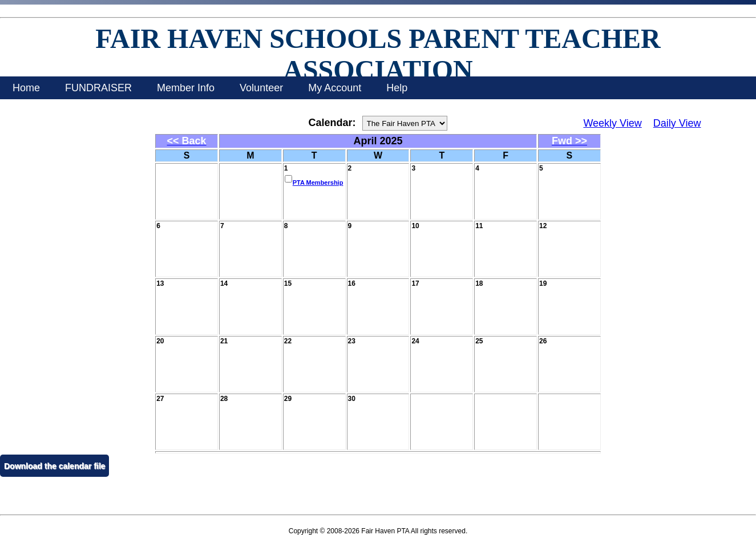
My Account (335, 88)
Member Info (186, 88)
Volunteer (261, 88)
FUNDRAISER (98, 88)
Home (26, 88)
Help (397, 88)
